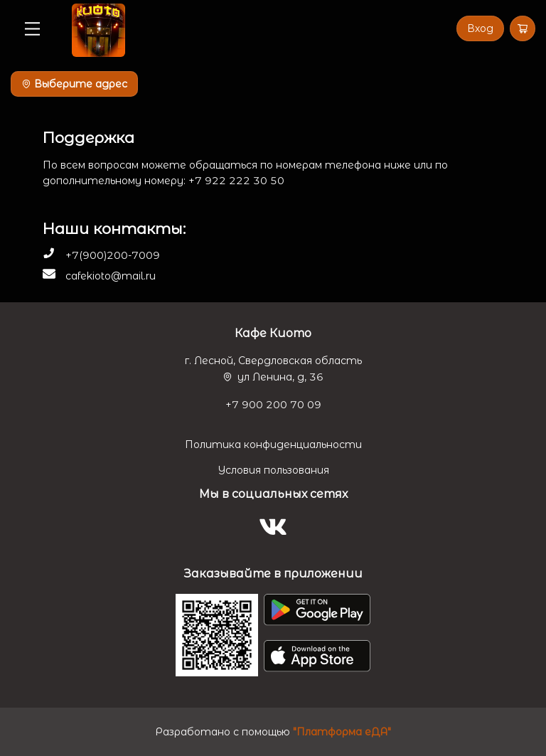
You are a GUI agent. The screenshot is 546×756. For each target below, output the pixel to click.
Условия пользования (273, 470)
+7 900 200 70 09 (273, 405)
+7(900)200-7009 (113, 255)
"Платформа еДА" (342, 732)
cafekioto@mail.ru (111, 276)
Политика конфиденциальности (273, 444)
